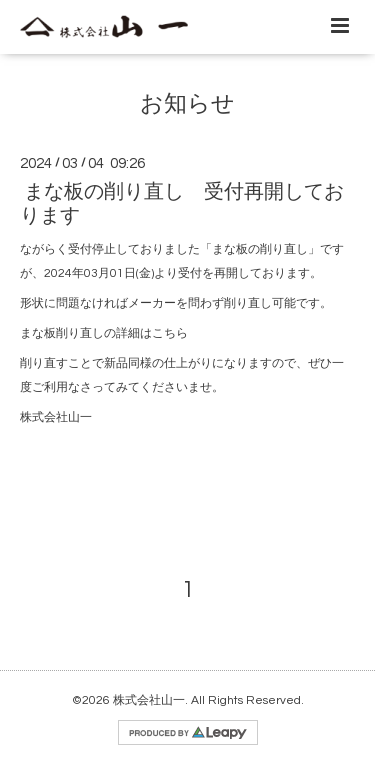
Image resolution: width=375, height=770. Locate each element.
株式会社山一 (149, 700)
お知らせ (187, 104)
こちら (170, 333)
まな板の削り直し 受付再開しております (182, 203)
